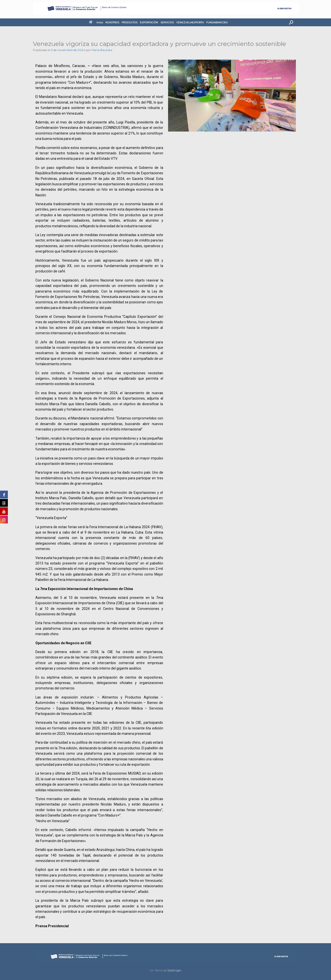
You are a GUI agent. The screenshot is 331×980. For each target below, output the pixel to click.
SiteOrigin (174, 970)
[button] (291, 22)
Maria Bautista (102, 50)
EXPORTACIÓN (149, 22)
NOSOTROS (112, 22)
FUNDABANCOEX (217, 22)
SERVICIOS (167, 22)
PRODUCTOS (130, 22)
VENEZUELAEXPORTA (190, 22)
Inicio (96, 22)
